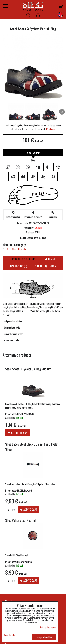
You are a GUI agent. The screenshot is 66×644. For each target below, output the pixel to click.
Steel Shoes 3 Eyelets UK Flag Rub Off (28, 369)
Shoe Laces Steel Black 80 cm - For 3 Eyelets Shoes (32, 447)
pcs (10, 510)
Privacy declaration (48, 627)
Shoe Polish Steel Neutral (20, 520)
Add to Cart (28, 509)
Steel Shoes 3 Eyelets (16, 249)
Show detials (9, 635)
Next (62, 112)
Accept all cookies (44, 637)
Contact (9, 601)
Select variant (18, 433)
